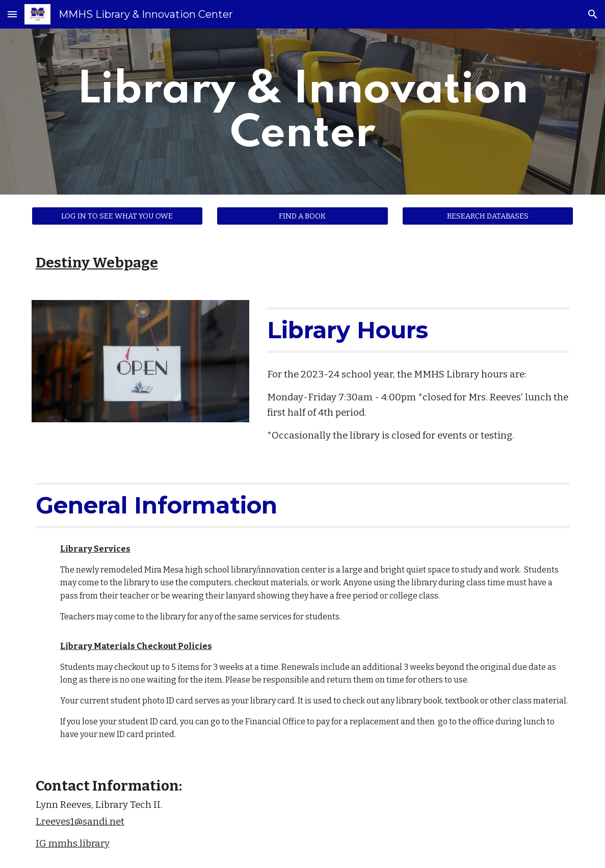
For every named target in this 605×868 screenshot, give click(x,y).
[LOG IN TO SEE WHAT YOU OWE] (117, 216)
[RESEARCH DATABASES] (488, 216)
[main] (303, 112)
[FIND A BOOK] (302, 216)
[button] (12, 14)
